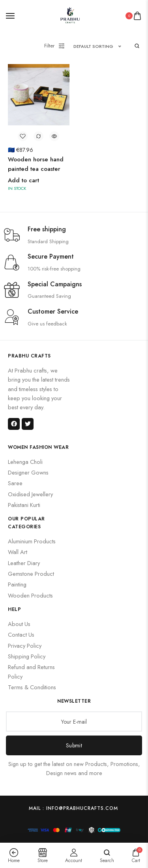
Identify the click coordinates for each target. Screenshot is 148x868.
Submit (74, 745)
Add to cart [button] (23, 180)
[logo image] (71, 15)
